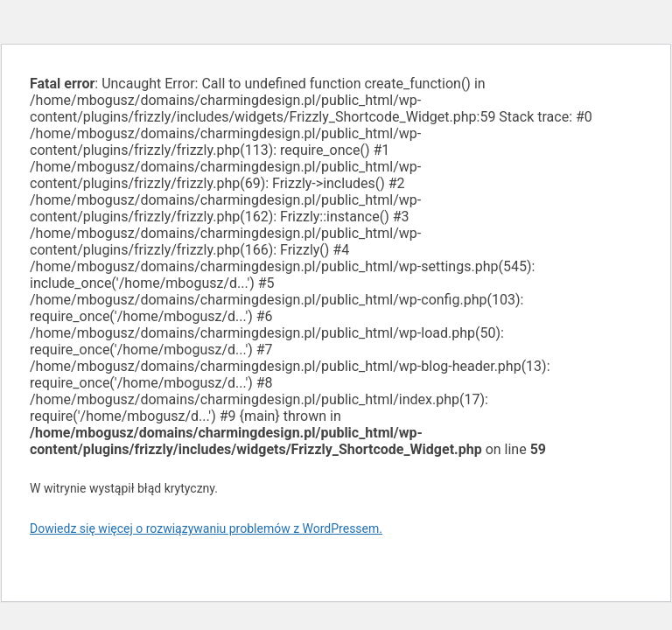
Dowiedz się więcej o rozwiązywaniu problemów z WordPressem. (206, 528)
